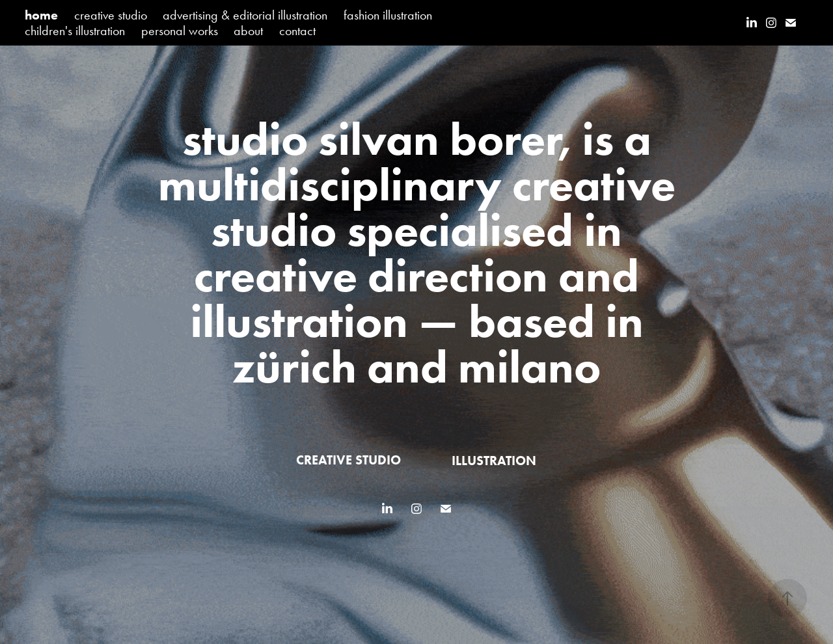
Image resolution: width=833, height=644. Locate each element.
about (248, 31)
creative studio (111, 15)
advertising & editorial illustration (245, 15)
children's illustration (75, 31)
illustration (494, 461)
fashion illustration (388, 15)
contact (297, 31)
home (41, 15)
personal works (180, 31)
